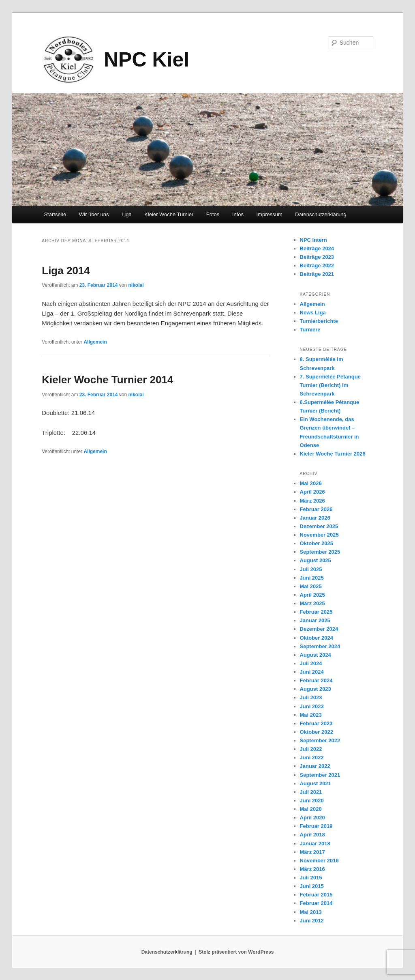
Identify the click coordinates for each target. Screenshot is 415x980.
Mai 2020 (311, 809)
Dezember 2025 (319, 526)
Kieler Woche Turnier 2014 (107, 380)
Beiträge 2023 (317, 257)
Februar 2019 (316, 826)
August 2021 (316, 783)
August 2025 (316, 560)
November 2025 (319, 535)
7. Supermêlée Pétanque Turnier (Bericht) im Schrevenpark (330, 385)
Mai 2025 (311, 586)
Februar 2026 (316, 509)
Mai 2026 (311, 483)
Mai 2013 (311, 912)
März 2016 (312, 869)
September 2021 (320, 775)
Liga (127, 214)
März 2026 (312, 501)
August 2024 (316, 655)
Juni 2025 (312, 578)
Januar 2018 (315, 844)
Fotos (213, 214)
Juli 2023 (311, 697)
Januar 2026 (315, 518)
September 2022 (320, 740)
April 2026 (312, 492)
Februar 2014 (316, 903)
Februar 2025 (316, 612)
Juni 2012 (312, 921)
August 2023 (316, 689)
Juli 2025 (311, 569)
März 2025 (312, 603)
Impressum (270, 214)
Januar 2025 (315, 620)
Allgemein (95, 342)
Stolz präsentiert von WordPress (236, 952)
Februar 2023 (316, 723)
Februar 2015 (316, 895)
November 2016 (319, 861)
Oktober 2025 (317, 543)
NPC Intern (313, 240)
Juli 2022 (311, 749)
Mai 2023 (311, 715)
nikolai (136, 285)
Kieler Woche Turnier (169, 214)
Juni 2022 (312, 758)
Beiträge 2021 (317, 274)
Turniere (310, 330)
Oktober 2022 (317, 732)
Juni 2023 (312, 706)
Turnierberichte (319, 321)
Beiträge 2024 (317, 248)
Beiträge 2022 (317, 265)
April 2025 (312, 595)
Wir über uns (94, 214)
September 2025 (320, 552)
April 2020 (312, 818)
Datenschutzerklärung (321, 214)
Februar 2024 (316, 680)
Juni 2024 (312, 672)
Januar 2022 (315, 766)
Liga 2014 (66, 271)
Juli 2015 (311, 878)
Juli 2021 (311, 792)
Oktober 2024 (317, 638)
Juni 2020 (312, 801)
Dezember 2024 (319, 629)
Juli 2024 (311, 663)
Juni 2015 (312, 886)
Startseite (55, 214)
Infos (238, 214)
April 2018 (312, 835)
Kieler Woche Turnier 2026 (333, 454)
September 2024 (320, 646)
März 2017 (312, 852)
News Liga (313, 313)
